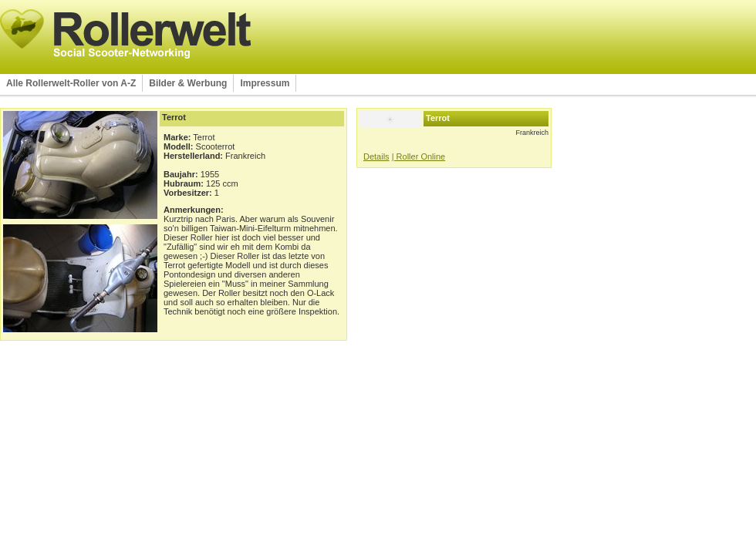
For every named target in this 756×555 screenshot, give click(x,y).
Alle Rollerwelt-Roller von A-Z (71, 83)
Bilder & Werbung (188, 83)
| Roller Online (419, 156)
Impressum (265, 83)
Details (376, 156)
